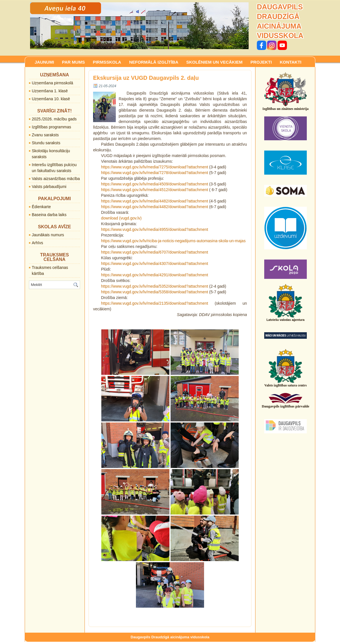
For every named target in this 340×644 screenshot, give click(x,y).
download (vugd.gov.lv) (121, 218)
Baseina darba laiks (49, 215)
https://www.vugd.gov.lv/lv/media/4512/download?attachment (155, 190)
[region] (139, 26)
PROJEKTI (261, 62)
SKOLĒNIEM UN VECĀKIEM (214, 62)
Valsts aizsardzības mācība (56, 179)
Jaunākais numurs (48, 235)
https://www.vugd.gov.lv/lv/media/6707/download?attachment (155, 252)
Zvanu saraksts (45, 135)
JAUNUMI (44, 62)
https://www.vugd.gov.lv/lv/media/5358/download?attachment (155, 292)
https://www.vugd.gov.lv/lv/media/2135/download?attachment (155, 303)
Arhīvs (37, 243)
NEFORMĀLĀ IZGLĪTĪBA (154, 62)
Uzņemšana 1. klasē (50, 91)
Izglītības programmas (52, 127)
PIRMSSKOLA (107, 62)
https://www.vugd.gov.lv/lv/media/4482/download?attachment (155, 201)
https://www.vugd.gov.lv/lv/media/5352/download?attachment (155, 286)
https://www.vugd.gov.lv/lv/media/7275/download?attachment (155, 167)
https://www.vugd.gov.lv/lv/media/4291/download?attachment (155, 275)
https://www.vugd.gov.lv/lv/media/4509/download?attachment (155, 184)
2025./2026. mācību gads (54, 119)
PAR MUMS (73, 62)
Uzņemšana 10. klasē (51, 99)
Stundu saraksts (46, 143)
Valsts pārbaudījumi (49, 187)
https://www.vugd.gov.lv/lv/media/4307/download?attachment (155, 264)
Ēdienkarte (41, 207)
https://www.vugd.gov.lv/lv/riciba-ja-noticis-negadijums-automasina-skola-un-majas (173, 241)
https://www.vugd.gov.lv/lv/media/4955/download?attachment (155, 229)
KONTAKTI (291, 62)
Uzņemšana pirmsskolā (53, 83)
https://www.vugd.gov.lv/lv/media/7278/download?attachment (155, 173)
